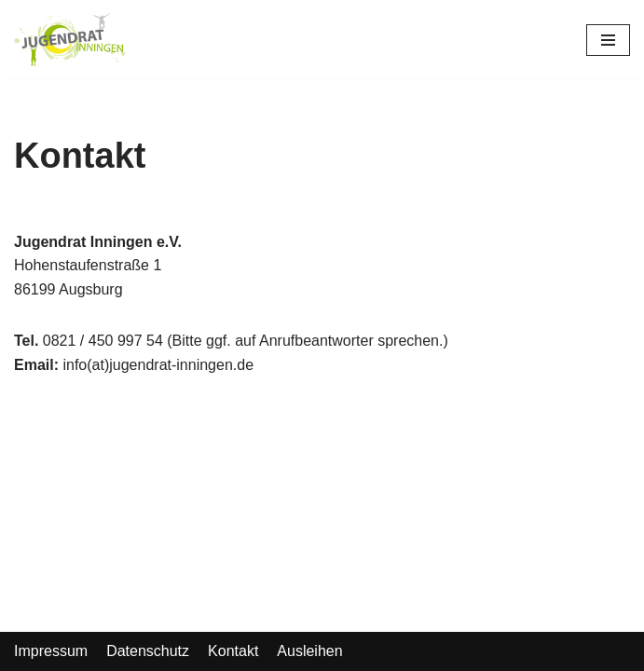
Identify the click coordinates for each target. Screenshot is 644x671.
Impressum (51, 651)
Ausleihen (309, 651)
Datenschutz (148, 651)
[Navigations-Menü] (608, 40)
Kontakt (233, 651)
